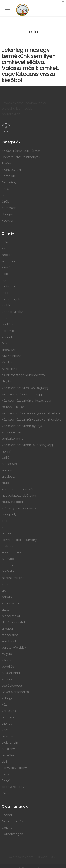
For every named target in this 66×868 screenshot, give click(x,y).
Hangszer (9, 214)
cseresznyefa (12, 299)
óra (4, 343)
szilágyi (7, 698)
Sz (3, 248)
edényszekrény (13, 787)
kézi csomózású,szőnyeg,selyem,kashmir (31, 413)
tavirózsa (8, 286)
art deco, (8, 476)
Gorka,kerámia (13, 438)
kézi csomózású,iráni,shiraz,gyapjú (26, 401)
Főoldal (7, 815)
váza (5, 730)
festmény (9, 546)
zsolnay (7, 679)
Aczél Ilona (10, 369)
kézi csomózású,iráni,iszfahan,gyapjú (28, 445)
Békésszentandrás (15, 692)
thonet (7, 723)
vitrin (5, 761)
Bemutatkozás (12, 821)
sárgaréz (8, 470)
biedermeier (11, 616)
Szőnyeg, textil (12, 170)
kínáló (6, 267)
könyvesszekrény (14, 768)
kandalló (8, 337)
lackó (6, 305)
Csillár (6, 457)
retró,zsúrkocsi (12, 502)
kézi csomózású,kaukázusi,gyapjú (26, 388)
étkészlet (8, 571)
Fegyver (8, 220)
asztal (6, 610)
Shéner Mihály (12, 312)
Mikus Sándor (11, 356)
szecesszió (9, 464)
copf (5, 521)
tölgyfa (7, 654)
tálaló (6, 793)
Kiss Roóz (8, 362)
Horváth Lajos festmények (21, 157)
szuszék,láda (11, 673)
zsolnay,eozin (11, 432)
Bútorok (7, 195)
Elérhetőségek (12, 834)
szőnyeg (8, 559)
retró (5, 483)
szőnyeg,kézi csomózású (20, 508)
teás (5, 242)
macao (7, 255)
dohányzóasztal (13, 622)
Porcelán (8, 176)
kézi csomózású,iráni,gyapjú (22, 426)
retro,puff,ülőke (13, 407)
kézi (4, 704)
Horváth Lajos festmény (19, 540)
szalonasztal (11, 603)
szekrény (8, 749)
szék (5, 584)
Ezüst (5, 189)
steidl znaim (10, 742)
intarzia (7, 660)
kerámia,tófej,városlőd (18, 489)
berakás (8, 667)
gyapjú (7, 451)
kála (5, 274)
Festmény (9, 182)
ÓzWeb (42, 857)
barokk (7, 597)
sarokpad (9, 641)
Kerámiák (9, 208)
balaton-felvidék (14, 648)
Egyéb (6, 163)
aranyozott (10, 350)
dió (4, 591)
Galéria (7, 828)
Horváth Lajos (12, 552)
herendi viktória (13, 578)
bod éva (8, 324)
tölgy (5, 774)
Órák (5, 201)
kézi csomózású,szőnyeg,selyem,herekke (32, 419)
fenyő (6, 780)
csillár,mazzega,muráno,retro (23, 375)
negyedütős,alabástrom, (20, 495)
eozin (6, 318)
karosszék (9, 711)
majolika (8, 736)
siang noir (9, 261)
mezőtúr (8, 755)
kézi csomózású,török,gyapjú (23, 394)
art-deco (8, 717)
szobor (7, 527)
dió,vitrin (8, 381)
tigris (5, 280)
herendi (7, 533)
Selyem (7, 565)
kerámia (8, 331)
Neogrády (9, 514)
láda (5, 293)
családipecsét (12, 686)
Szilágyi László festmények (21, 151)
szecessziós (10, 635)
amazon (8, 629)
